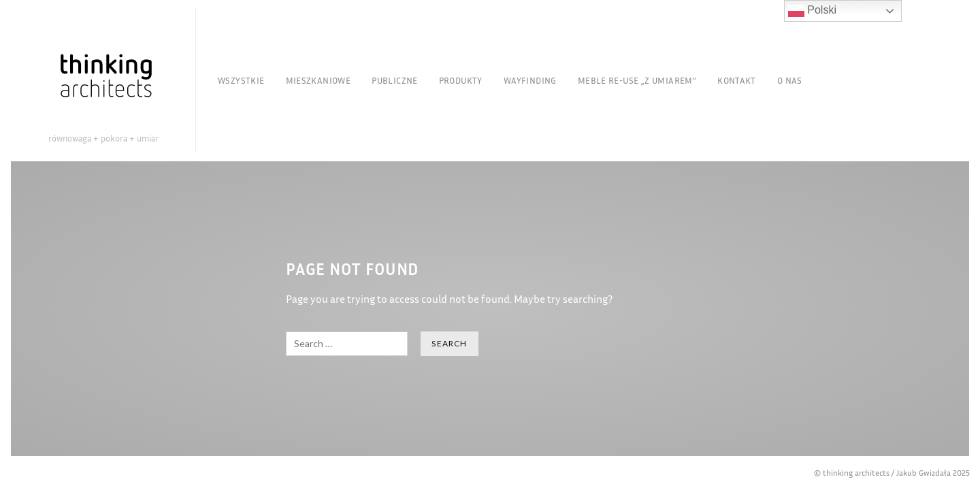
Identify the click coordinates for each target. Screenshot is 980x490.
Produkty (461, 80)
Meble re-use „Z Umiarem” (637, 80)
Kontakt (737, 80)
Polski (812, 11)
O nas (790, 80)
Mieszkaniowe (318, 80)
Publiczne (395, 80)
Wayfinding (530, 80)
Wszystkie (241, 80)
